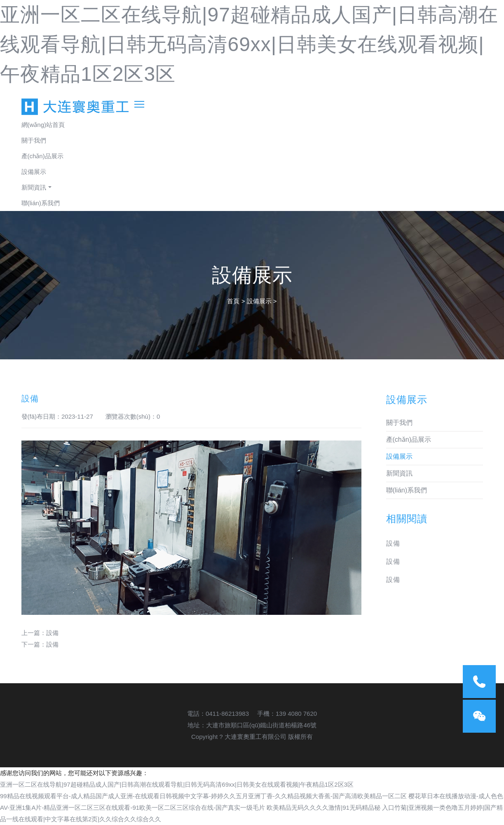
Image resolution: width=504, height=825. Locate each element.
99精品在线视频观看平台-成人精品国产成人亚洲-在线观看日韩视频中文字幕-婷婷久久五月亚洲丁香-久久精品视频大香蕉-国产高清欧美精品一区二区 (203, 796)
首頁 (233, 301)
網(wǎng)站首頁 (43, 125)
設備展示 (34, 172)
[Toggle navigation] (139, 103)
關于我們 (34, 140)
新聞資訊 (34, 187)
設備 (52, 633)
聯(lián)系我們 (41, 203)
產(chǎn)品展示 (42, 156)
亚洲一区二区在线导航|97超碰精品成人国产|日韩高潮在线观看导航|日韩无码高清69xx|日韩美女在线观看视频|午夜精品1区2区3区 (249, 44)
